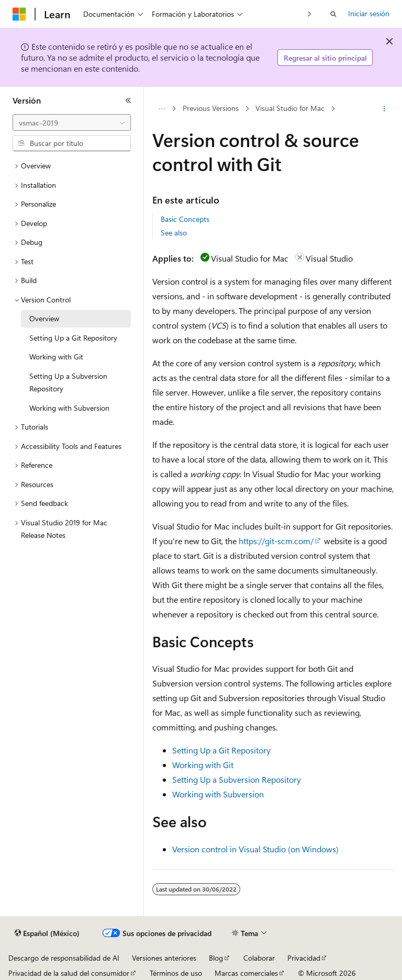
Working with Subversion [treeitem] (69, 408)
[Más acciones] (384, 109)
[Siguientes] (310, 14)
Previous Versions (211, 109)
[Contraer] (128, 100)
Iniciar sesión (369, 13)
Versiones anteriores (164, 958)
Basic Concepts (185, 219)
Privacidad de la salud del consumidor (69, 973)
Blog (216, 958)
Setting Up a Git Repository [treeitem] (73, 338)
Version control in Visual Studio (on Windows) (255, 849)
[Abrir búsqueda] (333, 14)
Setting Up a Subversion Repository (237, 779)
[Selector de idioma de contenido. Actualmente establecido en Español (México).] (47, 933)
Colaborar (259, 958)
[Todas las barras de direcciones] (161, 109)
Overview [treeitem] (44, 318)
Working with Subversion (218, 794)
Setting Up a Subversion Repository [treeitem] (68, 382)
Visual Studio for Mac (290, 109)
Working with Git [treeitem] (56, 357)
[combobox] (72, 122)
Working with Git (203, 765)
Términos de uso (176, 973)
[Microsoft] (19, 14)
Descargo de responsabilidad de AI (64, 958)
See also (174, 233)
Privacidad (304, 958)
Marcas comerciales (246, 973)
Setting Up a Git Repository (221, 750)
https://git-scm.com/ (276, 541)
